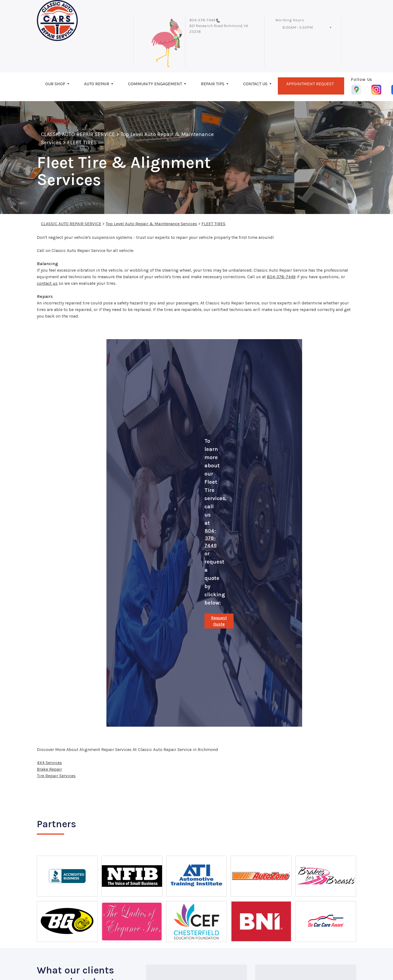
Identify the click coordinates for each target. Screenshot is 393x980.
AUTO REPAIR (97, 84)
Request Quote (219, 621)
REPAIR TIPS (213, 84)
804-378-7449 (202, 20)
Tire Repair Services (56, 776)
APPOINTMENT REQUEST (310, 84)
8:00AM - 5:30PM (298, 27)
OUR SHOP (55, 84)
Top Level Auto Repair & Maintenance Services (151, 224)
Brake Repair (49, 769)
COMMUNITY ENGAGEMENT (155, 84)
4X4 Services (49, 763)
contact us (47, 283)
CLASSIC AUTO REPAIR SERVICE (78, 134)
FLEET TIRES (82, 143)
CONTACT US (255, 84)
